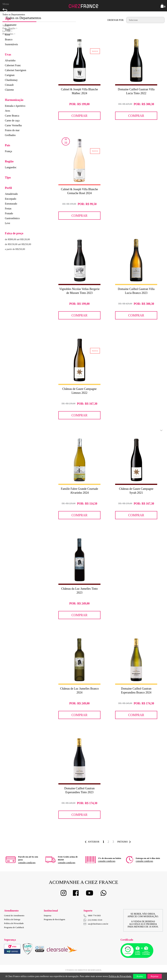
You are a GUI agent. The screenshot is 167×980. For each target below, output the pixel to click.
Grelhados (10, 135)
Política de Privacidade (14, 923)
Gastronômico (12, 218)
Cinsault (9, 85)
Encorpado (11, 199)
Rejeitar (155, 976)
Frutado (9, 213)
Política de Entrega (12, 919)
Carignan (10, 75)
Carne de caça (12, 120)
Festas (8, 209)
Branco (9, 39)
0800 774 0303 (94, 915)
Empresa (48, 915)
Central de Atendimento (14, 915)
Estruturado (11, 204)
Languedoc (11, 167)
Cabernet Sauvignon (15, 70)
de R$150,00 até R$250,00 (18, 244)
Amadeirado (11, 194)
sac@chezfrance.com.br (96, 924)
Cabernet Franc (13, 65)
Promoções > (9, 34)
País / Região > (10, 28)
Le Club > (7, 31)
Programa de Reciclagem (55, 919)
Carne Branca (12, 116)
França (8, 151)
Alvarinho (10, 60)
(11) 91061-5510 (93, 920)
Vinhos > (7, 26)
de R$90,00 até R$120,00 (17, 239)
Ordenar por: (116, 20)
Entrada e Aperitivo (15, 106)
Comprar (79, 116)
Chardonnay (11, 80)
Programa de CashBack (14, 927)
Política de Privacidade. (120, 976)
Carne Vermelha (13, 125)
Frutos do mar (12, 130)
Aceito (140, 976)
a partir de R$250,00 (15, 249)
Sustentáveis (11, 44)
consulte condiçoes (27, 863)
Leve (8, 223)
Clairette (9, 90)
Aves (8, 111)
